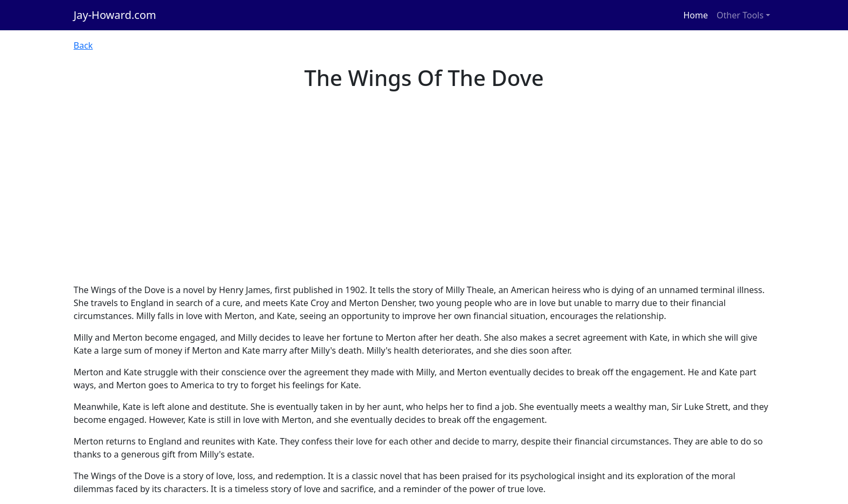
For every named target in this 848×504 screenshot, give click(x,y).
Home (696, 15)
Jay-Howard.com (115, 15)
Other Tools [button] (740, 15)
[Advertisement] (424, 202)
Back (83, 45)
